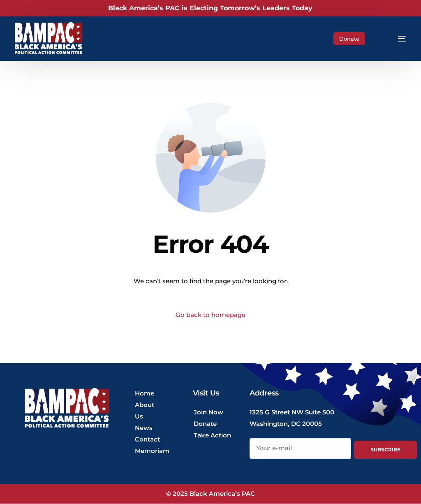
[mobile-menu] (395, 39)
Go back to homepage (210, 315)
